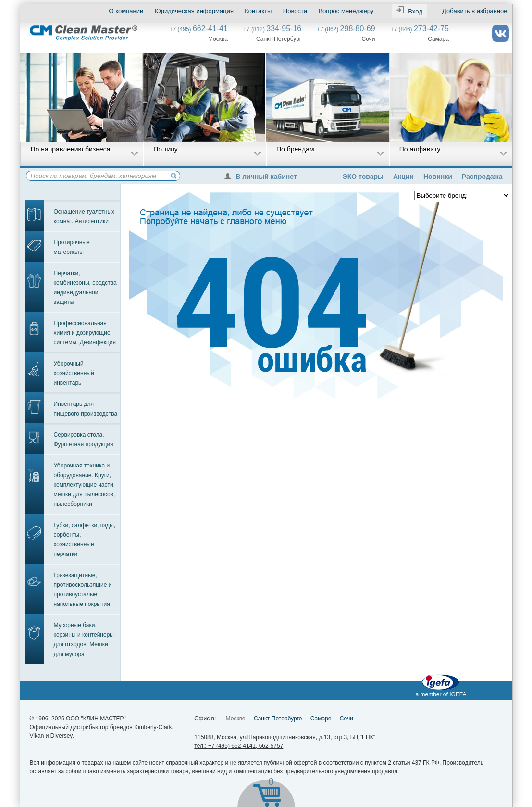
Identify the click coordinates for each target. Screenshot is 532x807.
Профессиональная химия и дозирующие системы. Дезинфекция (85, 333)
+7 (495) (199, 29)
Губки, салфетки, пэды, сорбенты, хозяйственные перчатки (85, 540)
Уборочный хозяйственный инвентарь (74, 373)
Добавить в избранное (475, 11)
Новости (295, 11)
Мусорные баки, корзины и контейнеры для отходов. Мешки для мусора (84, 640)
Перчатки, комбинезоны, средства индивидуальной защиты (85, 288)
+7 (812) (272, 29)
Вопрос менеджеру (346, 11)
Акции (403, 177)
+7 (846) (420, 29)
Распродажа (482, 177)
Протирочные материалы (72, 247)
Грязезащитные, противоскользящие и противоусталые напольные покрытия (83, 590)
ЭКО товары (363, 177)
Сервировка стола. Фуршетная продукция (84, 440)
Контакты (258, 11)
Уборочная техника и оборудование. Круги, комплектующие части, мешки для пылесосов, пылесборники (85, 485)
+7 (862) (346, 29)
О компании (126, 11)
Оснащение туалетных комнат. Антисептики (84, 216)
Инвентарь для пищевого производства (86, 409)
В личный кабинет (263, 177)
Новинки (438, 177)
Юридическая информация (194, 11)
